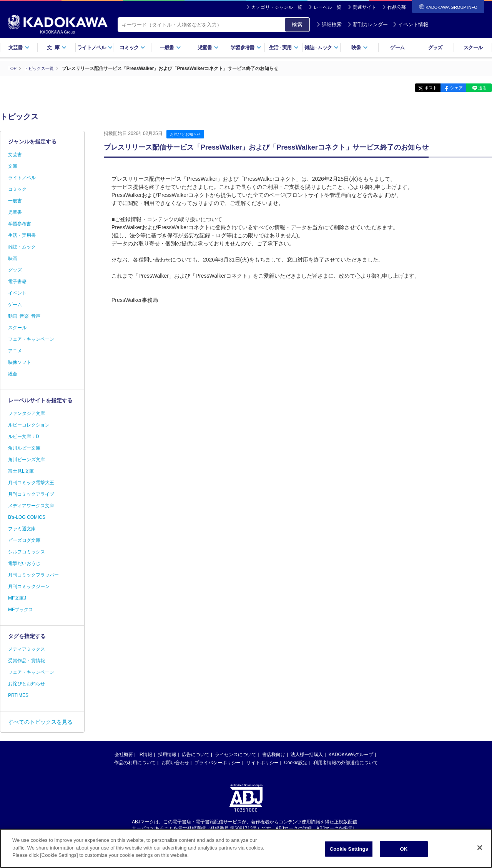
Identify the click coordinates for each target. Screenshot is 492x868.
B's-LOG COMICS (27, 517)
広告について (196, 755)
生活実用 (284, 47)
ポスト (421, 88)
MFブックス (21, 610)
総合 (13, 374)
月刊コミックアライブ (31, 494)
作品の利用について (135, 763)
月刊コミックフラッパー (33, 575)
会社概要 (124, 755)
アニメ (15, 351)
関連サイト (364, 7)
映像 (360, 47)
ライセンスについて (236, 755)
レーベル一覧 (327, 7)
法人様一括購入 (307, 755)
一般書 (170, 47)
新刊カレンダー (368, 24)
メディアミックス (27, 649)
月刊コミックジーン (29, 586)
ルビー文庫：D (24, 436)
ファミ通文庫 (22, 529)
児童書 (208, 47)
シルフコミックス (27, 552)
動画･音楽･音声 (24, 316)
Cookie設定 (296, 763)
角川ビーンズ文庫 (27, 460)
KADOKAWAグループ (351, 755)
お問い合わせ (175, 763)
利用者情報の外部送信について (346, 763)
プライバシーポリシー (218, 763)
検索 (297, 25)
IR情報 (145, 755)
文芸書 (19, 47)
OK (404, 853)
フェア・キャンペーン (31, 339)
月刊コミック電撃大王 (31, 483)
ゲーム (397, 47)
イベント (17, 293)
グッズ (435, 47)
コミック (132, 47)
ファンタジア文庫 (27, 413)
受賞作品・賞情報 (27, 661)
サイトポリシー (263, 763)
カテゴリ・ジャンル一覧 (277, 7)
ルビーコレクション (29, 425)
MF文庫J (17, 598)
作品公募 (397, 7)
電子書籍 (17, 282)
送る (480, 88)
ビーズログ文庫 (24, 540)
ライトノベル (95, 47)
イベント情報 (411, 24)
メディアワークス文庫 (31, 506)
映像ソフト (20, 362)
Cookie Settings (349, 853)
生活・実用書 (22, 235)
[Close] (480, 852)
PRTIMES (18, 695)
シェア (451, 88)
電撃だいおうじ (24, 563)
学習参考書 (246, 47)
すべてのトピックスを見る (40, 722)
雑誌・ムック (22, 247)
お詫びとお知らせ (187, 134)
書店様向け (274, 755)
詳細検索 (329, 24)
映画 (13, 258)
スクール (473, 47)
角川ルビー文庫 (24, 448)
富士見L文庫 (21, 471)
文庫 (13, 166)
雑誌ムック (322, 47)
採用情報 (167, 755)
